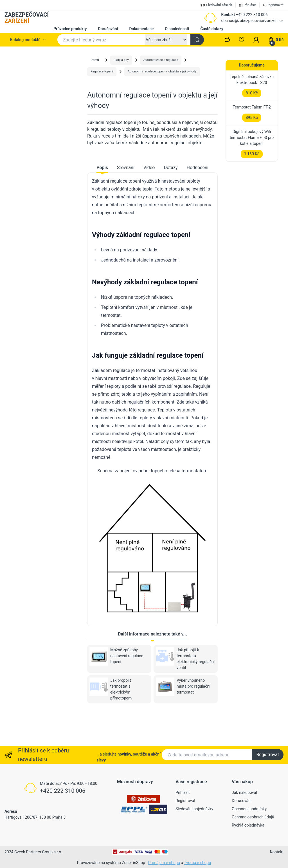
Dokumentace (141, 29)
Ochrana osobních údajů (253, 817)
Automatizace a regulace (161, 60)
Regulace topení (102, 71)
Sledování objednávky (194, 809)
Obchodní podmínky (249, 809)
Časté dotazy (212, 29)
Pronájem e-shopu (164, 863)
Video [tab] (149, 199)
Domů (95, 60)
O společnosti (177, 29)
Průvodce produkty (70, 29)
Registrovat (268, 755)
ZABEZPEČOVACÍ (27, 18)
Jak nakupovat (245, 792)
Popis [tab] (102, 199)
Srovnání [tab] (126, 199)
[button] (256, 40)
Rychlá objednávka (248, 825)
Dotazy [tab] (171, 199)
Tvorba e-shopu (197, 863)
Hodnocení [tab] (198, 199)
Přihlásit (183, 792)
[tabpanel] (152, 426)
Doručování (108, 29)
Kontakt (228, 15)
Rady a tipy (121, 60)
